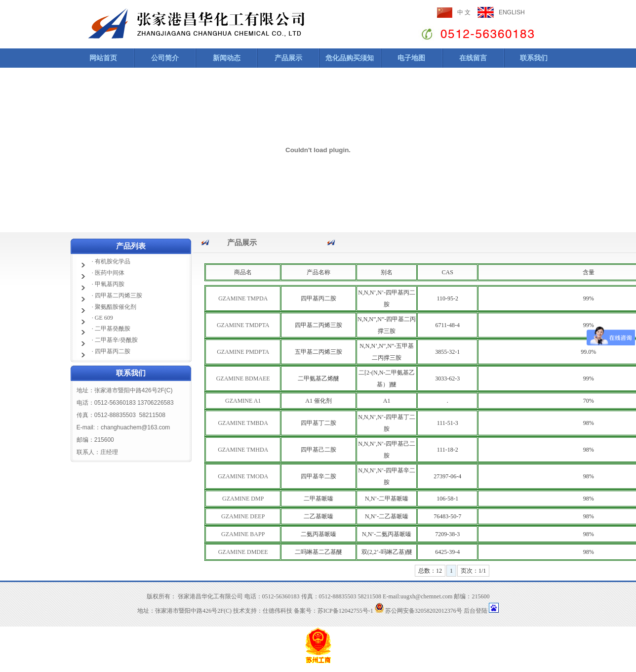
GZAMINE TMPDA (243, 298)
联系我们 (534, 58)
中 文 (464, 12)
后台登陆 (476, 611)
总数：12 (430, 571)
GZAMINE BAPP (243, 534)
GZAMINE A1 (243, 401)
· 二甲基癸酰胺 (111, 329)
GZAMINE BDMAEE (243, 378)
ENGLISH (512, 12)
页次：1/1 (473, 571)
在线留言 (473, 58)
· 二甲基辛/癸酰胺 (115, 340)
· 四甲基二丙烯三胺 (117, 295)
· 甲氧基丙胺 (108, 284)
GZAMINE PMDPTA (243, 352)
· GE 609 (102, 318)
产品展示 (288, 58)
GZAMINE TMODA (243, 476)
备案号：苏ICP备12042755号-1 (334, 611)
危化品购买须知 (350, 58)
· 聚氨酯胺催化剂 (114, 307)
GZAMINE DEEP (243, 516)
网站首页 (103, 58)
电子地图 (411, 58)
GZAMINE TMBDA (243, 423)
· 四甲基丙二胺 (111, 351)
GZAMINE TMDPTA (243, 325)
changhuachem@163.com (135, 427)
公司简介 (165, 58)
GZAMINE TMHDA (243, 450)
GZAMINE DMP (243, 499)
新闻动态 (227, 58)
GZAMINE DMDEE (243, 552)
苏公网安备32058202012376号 (418, 611)
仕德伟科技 (278, 611)
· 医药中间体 (108, 273)
